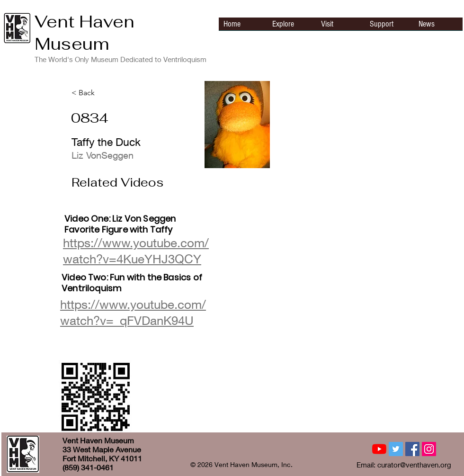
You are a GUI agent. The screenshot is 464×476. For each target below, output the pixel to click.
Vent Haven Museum (85, 33)
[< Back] (103, 93)
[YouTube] (379, 449)
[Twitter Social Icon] (396, 449)
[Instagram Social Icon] (429, 449)
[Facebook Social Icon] (412, 449)
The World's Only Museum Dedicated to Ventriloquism (120, 59)
